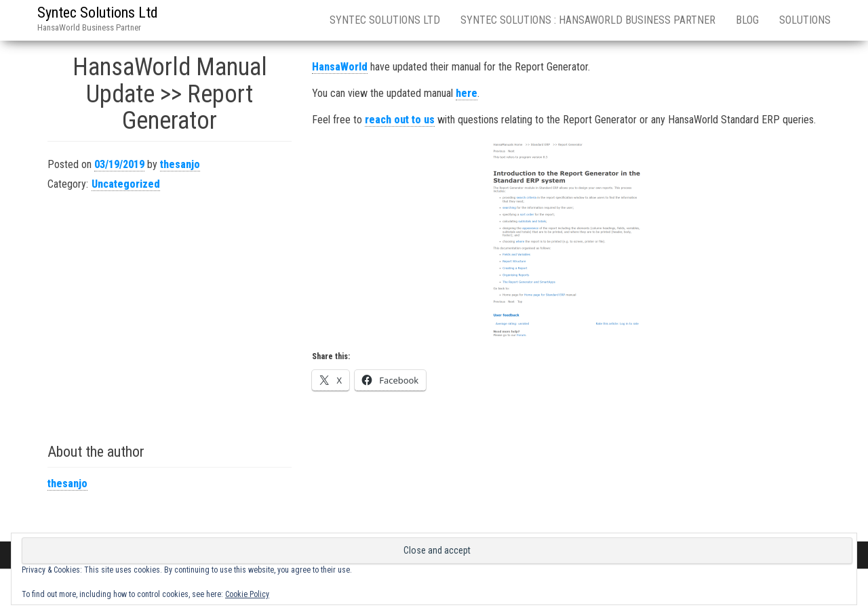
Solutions (805, 20)
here (467, 93)
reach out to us (400, 120)
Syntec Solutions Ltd (98, 13)
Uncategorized (126, 184)
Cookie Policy (247, 594)
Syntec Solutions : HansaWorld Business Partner (588, 20)
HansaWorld (340, 67)
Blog (747, 20)
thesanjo (180, 164)
